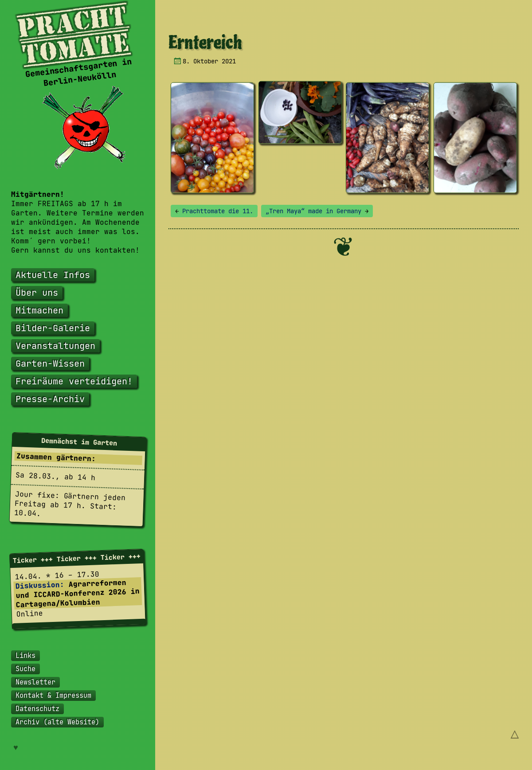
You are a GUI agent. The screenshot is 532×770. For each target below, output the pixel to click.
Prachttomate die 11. (214, 211)
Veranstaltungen (55, 346)
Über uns (37, 293)
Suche (25, 669)
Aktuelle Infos (53, 275)
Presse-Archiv (50, 399)
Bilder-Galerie (53, 328)
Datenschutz (37, 709)
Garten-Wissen (50, 364)
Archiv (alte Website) (57, 722)
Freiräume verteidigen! (74, 381)
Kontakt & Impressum (53, 696)
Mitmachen (39, 310)
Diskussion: (40, 585)
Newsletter (35, 682)
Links (25, 656)
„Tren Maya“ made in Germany (317, 211)
